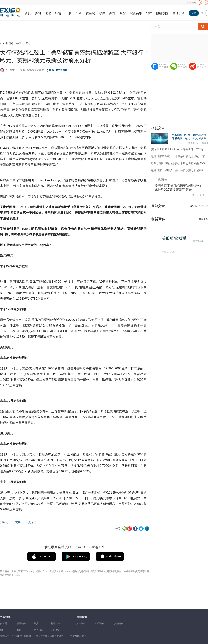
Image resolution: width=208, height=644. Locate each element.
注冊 (203, 13)
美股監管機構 (176, 240)
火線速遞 (5, 617)
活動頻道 (82, 617)
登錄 (194, 13)
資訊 (28, 13)
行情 (58, 13)
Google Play (79, 556)
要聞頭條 (22, 623)
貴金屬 (90, 13)
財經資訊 (56, 630)
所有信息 (39, 630)
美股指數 (197, 241)
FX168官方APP (164, 66)
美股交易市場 (167, 251)
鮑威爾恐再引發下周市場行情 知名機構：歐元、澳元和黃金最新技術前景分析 (189, 138)
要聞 (38, 13)
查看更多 (203, 219)
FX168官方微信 (183, 66)
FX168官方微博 (202, 66)
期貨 (112, 13)
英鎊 (18, 522)
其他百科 (119, 623)
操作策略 (56, 623)
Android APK (114, 556)
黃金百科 (81, 623)
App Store (44, 556)
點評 (149, 13)
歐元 (5, 522)
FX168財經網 (7, 43)
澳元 (31, 522)
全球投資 (179, 13)
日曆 (68, 13)
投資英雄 (136, 13)
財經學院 (162, 13)
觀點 (123, 13)
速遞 (48, 13)
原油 (102, 13)
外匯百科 (100, 623)
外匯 (79, 13)
